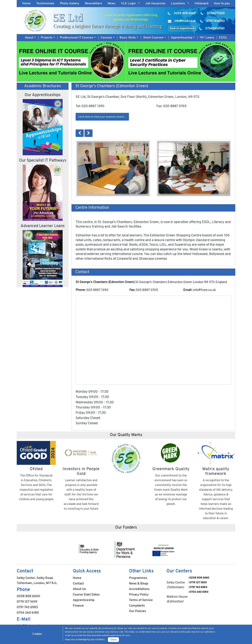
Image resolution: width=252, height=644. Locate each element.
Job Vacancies (155, 4)
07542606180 (215, 29)
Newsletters (94, 4)
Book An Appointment (182, 29)
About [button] (30, 38)
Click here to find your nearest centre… (102, 117)
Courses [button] (107, 38)
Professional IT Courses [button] (77, 38)
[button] (24, 61)
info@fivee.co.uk (185, 21)
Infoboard (201, 4)
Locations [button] (179, 4)
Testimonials (45, 4)
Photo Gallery (70, 4)
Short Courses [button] (154, 38)
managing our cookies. (91, 640)
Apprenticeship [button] (182, 38)
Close (113, 640)
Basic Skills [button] (128, 38)
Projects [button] (47, 38)
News (112, 4)
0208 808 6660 (185, 14)
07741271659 (216, 14)
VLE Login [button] (130, 4)
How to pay (222, 4)
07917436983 (215, 21)
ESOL (223, 38)
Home (28, 3)
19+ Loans (207, 38)
